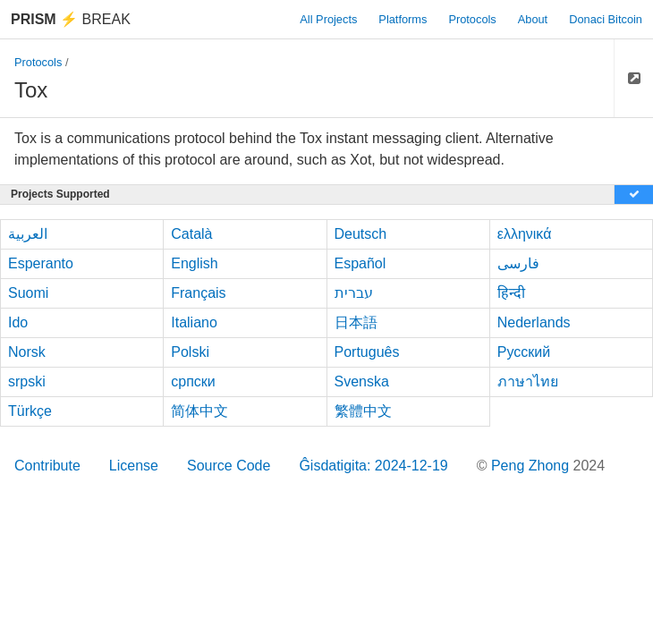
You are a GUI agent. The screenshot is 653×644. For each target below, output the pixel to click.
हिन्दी (511, 293)
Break (71, 19)
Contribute (47, 466)
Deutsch (361, 234)
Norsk (27, 352)
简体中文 (199, 411)
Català (191, 234)
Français (198, 293)
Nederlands (534, 322)
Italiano (194, 322)
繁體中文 (363, 411)
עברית (354, 293)
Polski (190, 352)
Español (360, 263)
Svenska (362, 381)
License (134, 466)
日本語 (356, 322)
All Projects (328, 19)
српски (193, 381)
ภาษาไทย (528, 381)
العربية (28, 234)
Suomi (28, 293)
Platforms (403, 19)
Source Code (229, 466)
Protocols (472, 19)
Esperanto (41, 263)
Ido (18, 322)
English (194, 263)
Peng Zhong (532, 466)
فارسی (518, 263)
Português (367, 352)
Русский (524, 352)
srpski (27, 381)
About (533, 19)
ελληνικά (525, 234)
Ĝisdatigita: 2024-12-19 (373, 466)
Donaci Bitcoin (606, 19)
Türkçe (30, 411)
